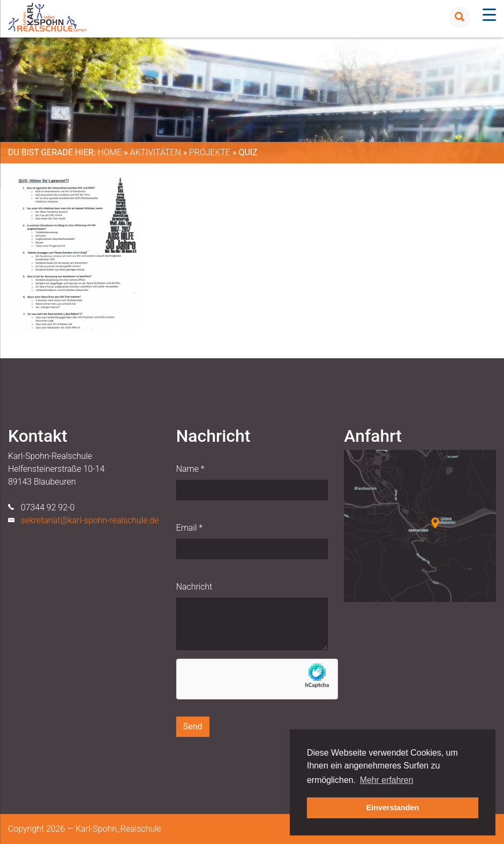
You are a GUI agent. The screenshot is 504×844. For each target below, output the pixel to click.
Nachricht (194, 587)
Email (189, 528)
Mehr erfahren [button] (387, 780)
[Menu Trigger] (489, 15)
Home (110, 152)
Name (190, 469)
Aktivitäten (155, 152)
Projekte (210, 152)
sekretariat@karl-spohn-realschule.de (90, 520)
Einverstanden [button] (393, 808)
